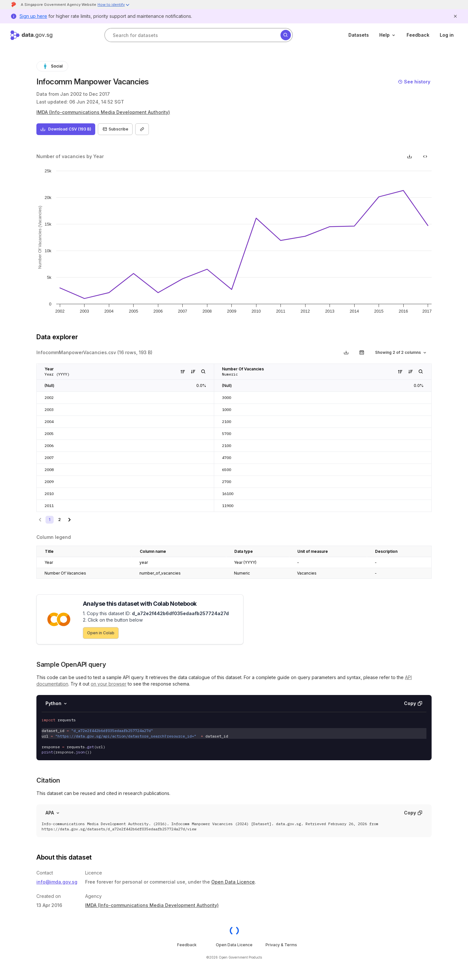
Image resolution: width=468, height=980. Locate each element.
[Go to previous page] (40, 520)
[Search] (286, 35)
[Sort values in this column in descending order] (193, 372)
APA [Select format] (53, 813)
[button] (114, 5)
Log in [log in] (447, 35)
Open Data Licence (233, 882)
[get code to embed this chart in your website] (425, 156)
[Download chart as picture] (409, 156)
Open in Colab (101, 633)
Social (52, 66)
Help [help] (388, 35)
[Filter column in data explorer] (203, 372)
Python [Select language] (57, 703)
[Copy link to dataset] (142, 129)
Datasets (359, 35)
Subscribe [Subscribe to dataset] (115, 129)
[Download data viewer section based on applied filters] (346, 353)
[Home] (31, 35)
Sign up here (33, 16)
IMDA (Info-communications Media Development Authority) (103, 112)
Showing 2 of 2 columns (401, 353)
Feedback (418, 35)
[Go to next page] (69, 520)
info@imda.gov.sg (57, 882)
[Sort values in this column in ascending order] (183, 372)
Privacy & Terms (281, 945)
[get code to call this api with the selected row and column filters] (362, 353)
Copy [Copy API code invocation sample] (413, 703)
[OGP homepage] (234, 931)
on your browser (109, 684)
